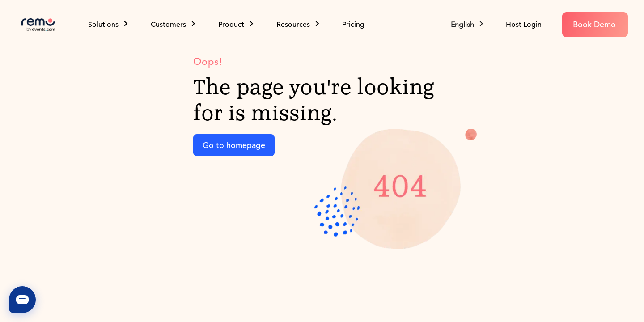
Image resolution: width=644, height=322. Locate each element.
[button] (468, 25)
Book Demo (594, 24)
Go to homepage (234, 145)
